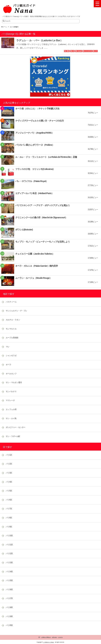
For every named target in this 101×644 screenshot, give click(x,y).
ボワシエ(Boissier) (24, 230)
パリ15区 (9, 580)
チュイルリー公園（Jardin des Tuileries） (35, 254)
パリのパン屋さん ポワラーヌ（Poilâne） (35, 145)
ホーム (4, 27)
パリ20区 (9, 625)
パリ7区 (9, 509)
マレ (8, 347)
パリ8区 (9, 518)
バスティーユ (11, 302)
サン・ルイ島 (11, 418)
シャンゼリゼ (88, 51)
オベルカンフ (11, 374)
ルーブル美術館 (12, 338)
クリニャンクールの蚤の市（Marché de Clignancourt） (41, 217)
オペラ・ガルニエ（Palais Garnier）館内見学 (37, 266)
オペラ (8, 365)
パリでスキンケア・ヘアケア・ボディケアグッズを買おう (43, 205)
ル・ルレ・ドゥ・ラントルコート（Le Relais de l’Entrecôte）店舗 (46, 157)
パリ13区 (9, 563)
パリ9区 (9, 527)
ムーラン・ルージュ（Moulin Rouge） (33, 278)
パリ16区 (9, 589)
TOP (39, 637)
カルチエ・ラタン (13, 320)
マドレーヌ (10, 400)
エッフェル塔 (11, 409)
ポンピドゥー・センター (16, 427)
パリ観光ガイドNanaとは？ (46, 637)
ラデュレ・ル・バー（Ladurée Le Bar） (40, 40)
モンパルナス (11, 392)
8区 (73, 51)
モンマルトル (11, 329)
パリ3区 (9, 473)
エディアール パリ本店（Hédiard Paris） (34, 193)
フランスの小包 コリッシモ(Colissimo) (34, 169)
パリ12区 (9, 553)
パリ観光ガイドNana (48, 642)
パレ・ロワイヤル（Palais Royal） (32, 181)
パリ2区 (9, 464)
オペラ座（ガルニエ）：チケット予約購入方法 (37, 109)
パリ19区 (9, 616)
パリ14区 (9, 572)
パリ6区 (9, 500)
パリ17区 (9, 598)
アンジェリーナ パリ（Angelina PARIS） (34, 133)
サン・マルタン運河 (14, 382)
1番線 (68, 51)
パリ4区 (9, 482)
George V (79, 51)
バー (96, 51)
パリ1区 (9, 455)
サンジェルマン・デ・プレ (16, 311)
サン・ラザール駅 (13, 436)
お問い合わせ (54, 637)
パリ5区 (9, 491)
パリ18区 (9, 607)
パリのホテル (60, 637)
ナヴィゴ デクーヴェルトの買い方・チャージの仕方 (40, 121)
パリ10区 (9, 536)
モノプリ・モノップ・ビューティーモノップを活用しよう (43, 242)
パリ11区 (9, 545)
